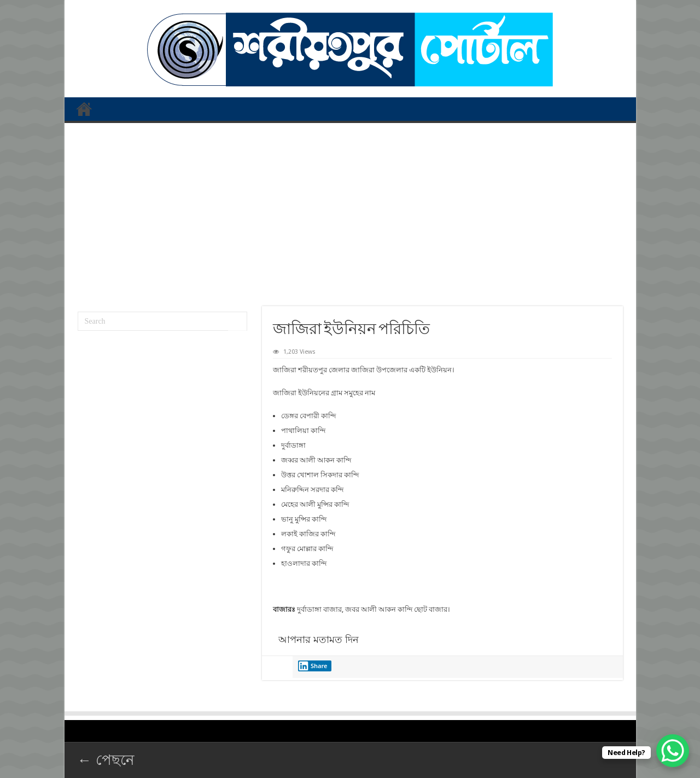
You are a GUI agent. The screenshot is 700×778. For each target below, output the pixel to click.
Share (313, 666)
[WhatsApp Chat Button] (673, 751)
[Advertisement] (350, 210)
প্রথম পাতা (84, 109)
